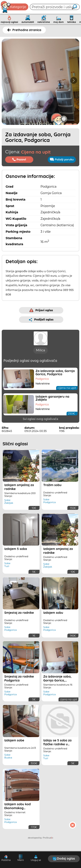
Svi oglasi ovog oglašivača (40, 419)
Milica (41, 350)
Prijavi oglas (41, 310)
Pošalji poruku (62, 159)
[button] (74, 80)
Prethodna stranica (24, 30)
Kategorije (14, 7)
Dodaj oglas (64, 859)
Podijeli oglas (41, 319)
